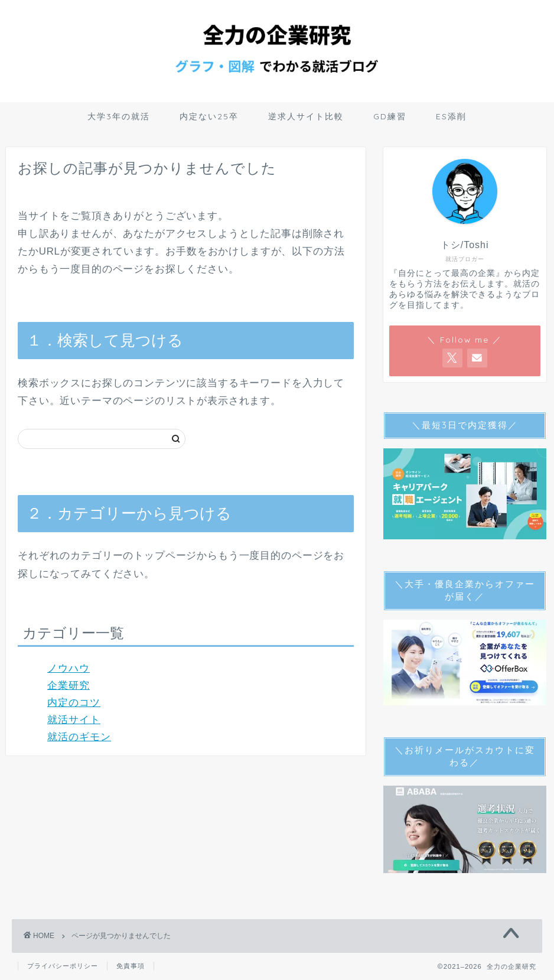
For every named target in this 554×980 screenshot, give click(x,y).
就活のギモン (79, 737)
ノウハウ (69, 668)
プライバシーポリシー (63, 966)
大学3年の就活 (119, 116)
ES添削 (451, 116)
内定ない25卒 (209, 116)
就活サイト (74, 720)
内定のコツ (74, 703)
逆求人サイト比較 (306, 116)
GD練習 (390, 116)
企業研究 (69, 686)
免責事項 (131, 966)
